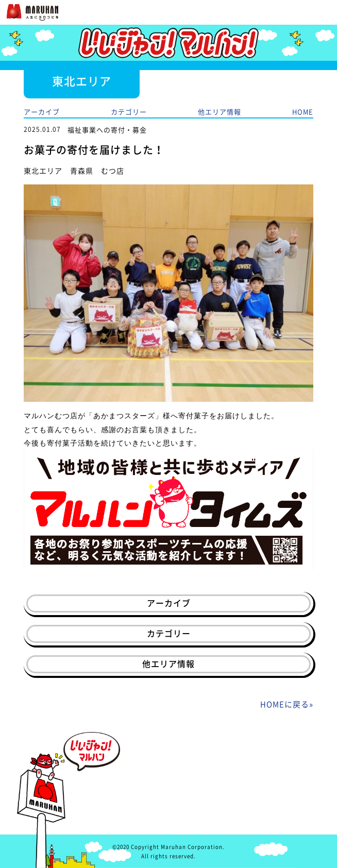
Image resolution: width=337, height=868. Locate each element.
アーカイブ (42, 112)
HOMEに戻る (285, 704)
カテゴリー (129, 112)
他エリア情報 (220, 112)
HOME (303, 112)
